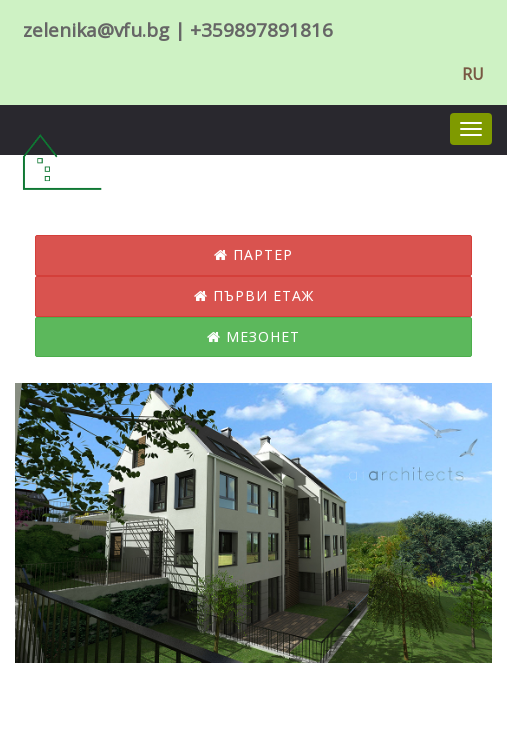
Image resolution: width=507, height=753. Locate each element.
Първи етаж (254, 295)
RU (473, 74)
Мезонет (253, 336)
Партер (253, 254)
